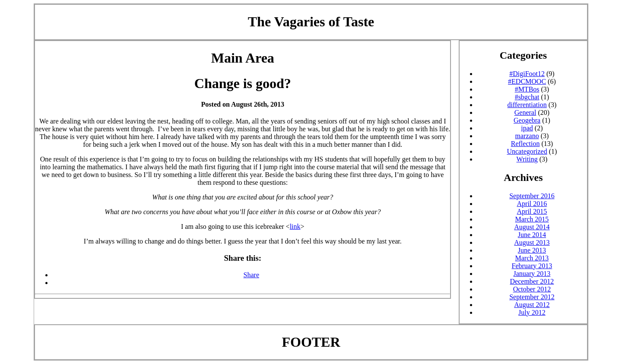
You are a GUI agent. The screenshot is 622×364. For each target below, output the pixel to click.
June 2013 (532, 250)
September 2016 (532, 196)
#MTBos (527, 89)
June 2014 (532, 235)
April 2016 (532, 204)
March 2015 (532, 219)
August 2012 (532, 305)
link (295, 226)
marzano (527, 136)
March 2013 (532, 258)
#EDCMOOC (527, 81)
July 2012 (532, 312)
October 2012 (532, 289)
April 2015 (532, 211)
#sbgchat (527, 97)
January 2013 (532, 274)
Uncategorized (527, 151)
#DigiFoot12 (527, 74)
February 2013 (532, 266)
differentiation (527, 105)
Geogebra (527, 120)
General (525, 112)
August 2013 (532, 242)
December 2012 (532, 281)
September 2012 (532, 297)
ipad (527, 128)
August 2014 (532, 227)
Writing (527, 159)
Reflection (525, 144)
